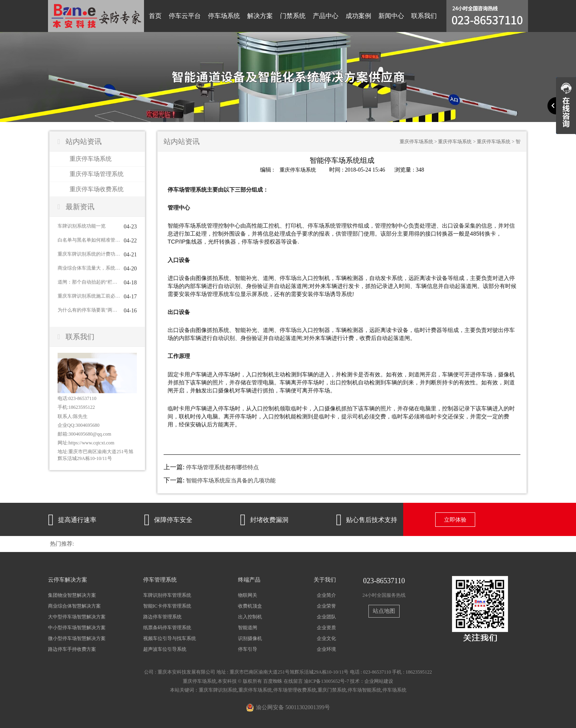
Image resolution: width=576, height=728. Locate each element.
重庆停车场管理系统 (97, 174)
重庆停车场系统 (91, 159)
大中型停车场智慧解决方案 (77, 616)
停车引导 (248, 649)
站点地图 (384, 611)
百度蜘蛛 (273, 681)
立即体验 (455, 519)
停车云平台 (185, 16)
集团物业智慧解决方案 (72, 595)
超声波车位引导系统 (165, 649)
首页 (155, 16)
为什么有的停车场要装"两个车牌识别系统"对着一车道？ (89, 310)
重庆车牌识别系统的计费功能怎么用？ (89, 254)
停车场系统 (224, 16)
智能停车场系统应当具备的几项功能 (231, 480)
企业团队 (326, 616)
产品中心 (326, 16)
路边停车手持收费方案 (72, 649)
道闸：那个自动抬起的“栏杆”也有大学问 (89, 282)
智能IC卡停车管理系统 (167, 606)
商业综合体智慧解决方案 (74, 606)
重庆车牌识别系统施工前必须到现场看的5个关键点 (89, 296)
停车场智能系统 (364, 690)
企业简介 (326, 595)
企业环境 (326, 649)
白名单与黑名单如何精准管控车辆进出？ (89, 240)
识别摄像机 (250, 638)
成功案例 (358, 16)
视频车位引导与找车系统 (170, 638)
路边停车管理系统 (162, 616)
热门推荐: (62, 543)
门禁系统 (293, 16)
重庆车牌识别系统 (218, 690)
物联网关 (248, 595)
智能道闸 (248, 628)
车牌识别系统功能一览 (82, 226)
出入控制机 (250, 616)
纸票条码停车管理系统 (167, 628)
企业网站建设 (379, 681)
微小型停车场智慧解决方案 (77, 638)
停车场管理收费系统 (295, 690)
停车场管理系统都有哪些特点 (222, 467)
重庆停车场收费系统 (97, 189)
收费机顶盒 (250, 606)
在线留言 (293, 681)
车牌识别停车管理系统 (167, 595)
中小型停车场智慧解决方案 (77, 628)
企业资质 (326, 628)
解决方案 (260, 16)
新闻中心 (391, 16)
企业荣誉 (326, 606)
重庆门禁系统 (332, 690)
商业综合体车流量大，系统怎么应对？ (89, 268)
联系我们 (424, 16)
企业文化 (326, 638)
